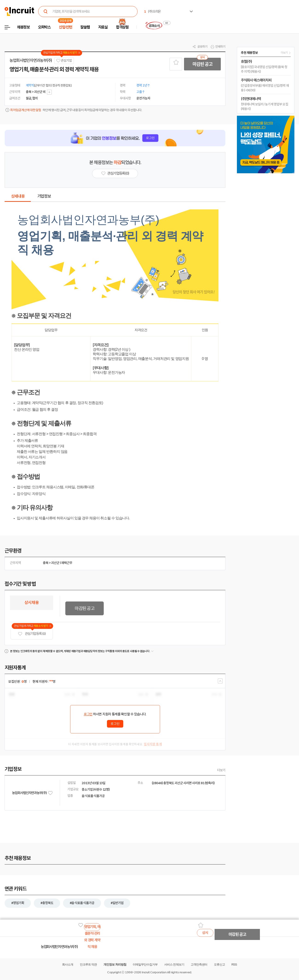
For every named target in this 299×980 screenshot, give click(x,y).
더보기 (221, 770)
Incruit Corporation (154, 972)
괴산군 (55, 563)
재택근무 (67, 563)
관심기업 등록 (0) (32, 634)
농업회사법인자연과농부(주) (31, 61)
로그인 (88, 714)
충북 (46, 563)
